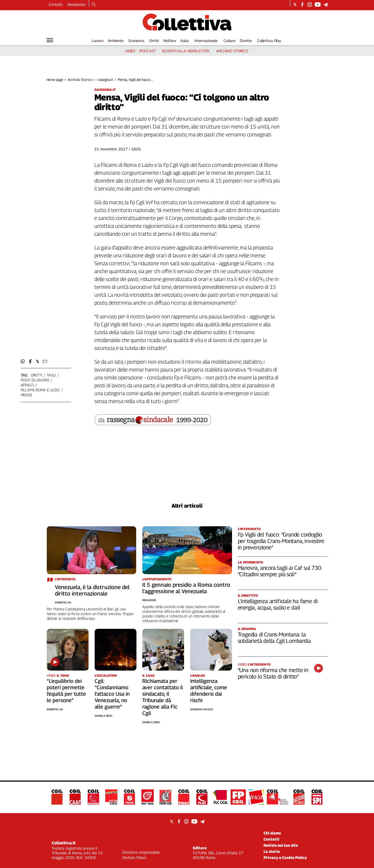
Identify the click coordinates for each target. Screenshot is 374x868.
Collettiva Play (269, 41)
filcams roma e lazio (40, 390)
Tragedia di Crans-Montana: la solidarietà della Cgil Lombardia (274, 638)
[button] (23, 361)
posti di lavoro (35, 380)
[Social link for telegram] (326, 5)
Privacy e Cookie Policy (285, 857)
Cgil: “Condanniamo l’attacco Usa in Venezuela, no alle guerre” (112, 694)
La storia (272, 851)
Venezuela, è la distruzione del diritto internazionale (92, 590)
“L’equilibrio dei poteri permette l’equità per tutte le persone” (66, 691)
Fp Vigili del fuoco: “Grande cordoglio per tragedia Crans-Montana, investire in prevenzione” (281, 541)
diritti (37, 375)
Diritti (154, 41)
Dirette (246, 41)
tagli (51, 375)
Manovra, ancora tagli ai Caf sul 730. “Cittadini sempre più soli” (280, 571)
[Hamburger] (50, 40)
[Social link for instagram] (310, 5)
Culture (230, 41)
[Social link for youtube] (318, 5)
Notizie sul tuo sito (281, 845)
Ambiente (116, 41)
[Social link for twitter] (295, 5)
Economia (136, 41)
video (130, 51)
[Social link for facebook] (302, 5)
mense (26, 395)
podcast (147, 51)
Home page (55, 80)
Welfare (170, 41)
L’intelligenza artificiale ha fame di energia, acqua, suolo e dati (278, 604)
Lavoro (97, 41)
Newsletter (77, 4)
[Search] (94, 5)
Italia (185, 41)
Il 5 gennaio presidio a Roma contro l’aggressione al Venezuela (186, 588)
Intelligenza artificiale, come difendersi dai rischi (209, 691)
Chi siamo (272, 833)
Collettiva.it (64, 843)
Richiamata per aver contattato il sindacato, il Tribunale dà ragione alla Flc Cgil (163, 697)
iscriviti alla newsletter (186, 51)
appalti (27, 385)
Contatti (56, 4)
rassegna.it (105, 80)
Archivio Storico (80, 80)
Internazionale (206, 41)
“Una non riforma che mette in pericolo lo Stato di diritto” (273, 673)
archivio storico (232, 51)
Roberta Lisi (63, 602)
